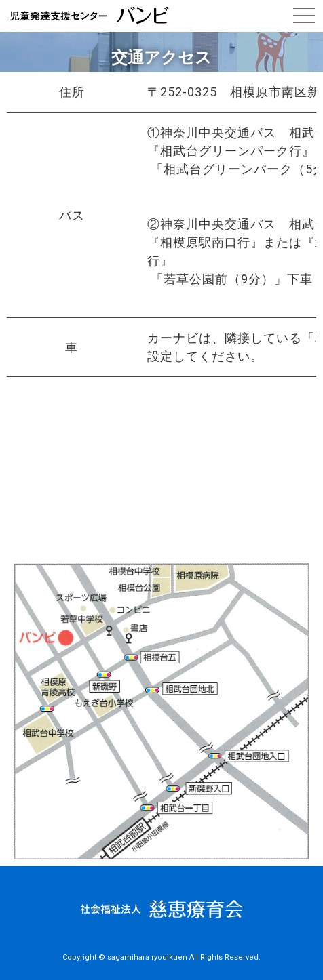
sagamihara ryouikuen (147, 957)
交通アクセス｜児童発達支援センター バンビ (90, 16)
